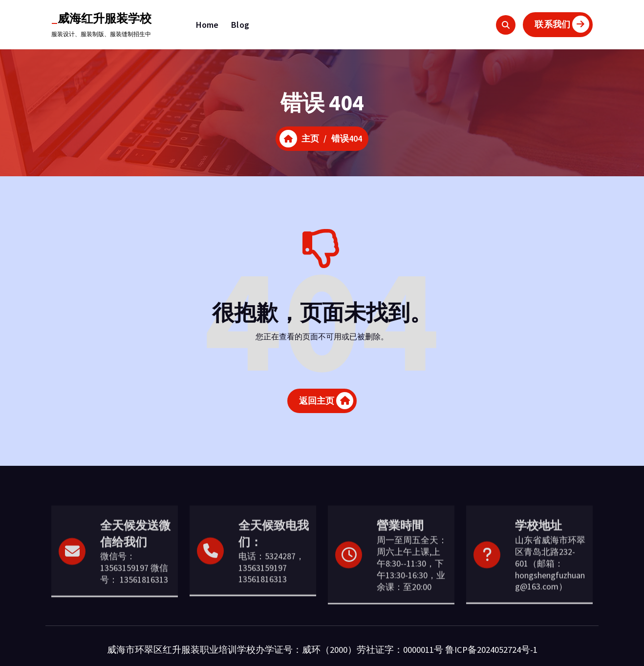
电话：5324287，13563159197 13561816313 (271, 601)
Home (207, 25)
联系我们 (562, 24)
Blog (240, 25)
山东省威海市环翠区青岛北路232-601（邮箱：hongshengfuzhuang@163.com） (550, 596)
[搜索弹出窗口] (506, 25)
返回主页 (326, 401)
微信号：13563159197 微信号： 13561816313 (134, 601)
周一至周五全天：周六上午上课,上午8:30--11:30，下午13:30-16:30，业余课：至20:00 (412, 596)
